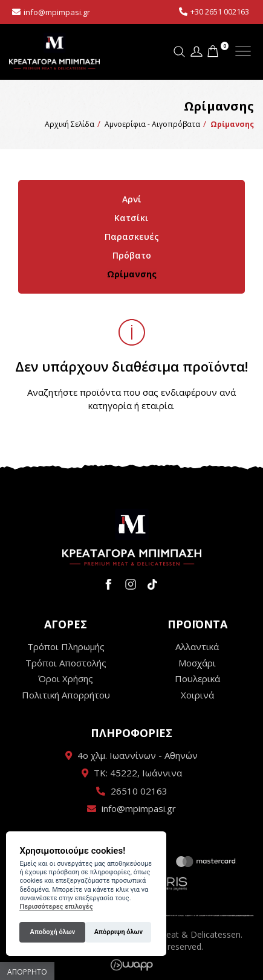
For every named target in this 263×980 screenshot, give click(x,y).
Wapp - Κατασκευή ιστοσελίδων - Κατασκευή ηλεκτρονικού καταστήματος (131, 965)
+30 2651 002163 (220, 11)
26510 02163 (139, 791)
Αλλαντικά (197, 646)
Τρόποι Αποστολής (66, 663)
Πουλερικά (197, 679)
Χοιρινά (197, 695)
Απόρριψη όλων (119, 932)
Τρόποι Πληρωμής (66, 646)
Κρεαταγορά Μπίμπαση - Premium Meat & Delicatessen (54, 51)
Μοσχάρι (197, 663)
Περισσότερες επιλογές (56, 907)
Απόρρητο (27, 972)
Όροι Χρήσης (66, 679)
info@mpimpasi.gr (57, 12)
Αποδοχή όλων (53, 932)
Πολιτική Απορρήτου (66, 695)
